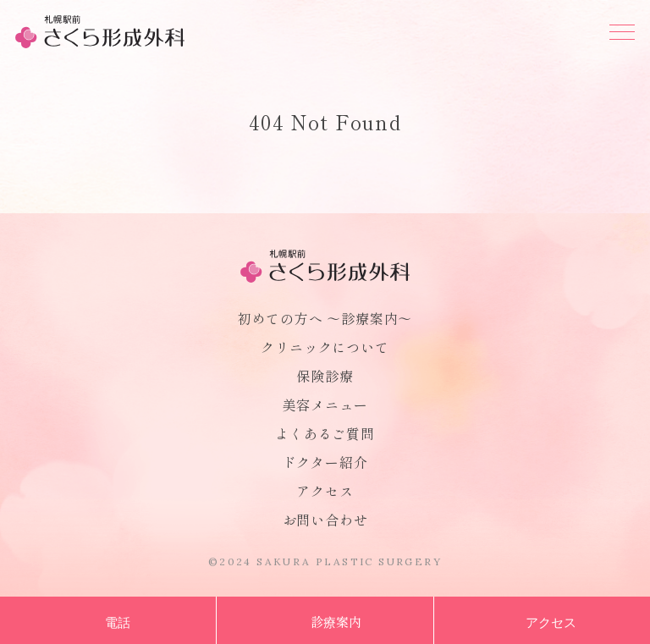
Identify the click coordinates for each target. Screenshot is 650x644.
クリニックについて (325, 347)
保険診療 (325, 376)
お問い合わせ (325, 520)
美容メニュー (325, 405)
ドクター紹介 (325, 462)
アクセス (325, 491)
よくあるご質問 (325, 433)
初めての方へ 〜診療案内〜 (325, 318)
